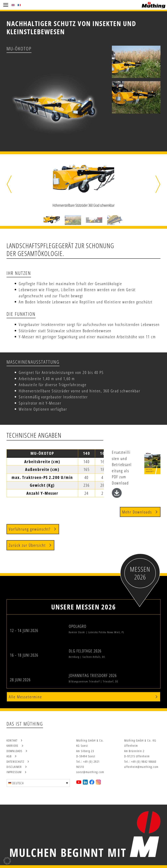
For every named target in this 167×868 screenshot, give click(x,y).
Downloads (14, 751)
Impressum (14, 772)
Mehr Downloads (137, 512)
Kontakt (12, 740)
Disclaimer (14, 767)
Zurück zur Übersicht (27, 545)
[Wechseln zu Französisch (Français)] (19, 5)
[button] (9, 184)
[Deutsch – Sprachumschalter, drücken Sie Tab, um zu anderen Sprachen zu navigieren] (38, 783)
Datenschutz (15, 762)
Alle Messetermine (25, 697)
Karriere (12, 746)
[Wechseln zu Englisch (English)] (13, 5)
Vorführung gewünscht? (30, 529)
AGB (9, 756)
